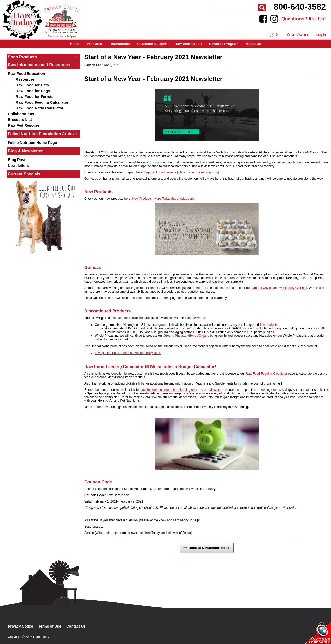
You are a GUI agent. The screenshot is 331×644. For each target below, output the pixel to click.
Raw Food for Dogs (33, 91)
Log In (321, 35)
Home (75, 44)
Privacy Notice (20, 626)
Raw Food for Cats (32, 85)
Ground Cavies (262, 288)
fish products (269, 325)
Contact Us (76, 626)
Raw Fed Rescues (24, 125)
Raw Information (188, 44)
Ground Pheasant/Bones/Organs (186, 336)
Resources (25, 79)
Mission (215, 390)
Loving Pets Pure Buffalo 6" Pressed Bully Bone (128, 353)
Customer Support (152, 44)
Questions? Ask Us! (304, 19)
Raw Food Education (26, 74)
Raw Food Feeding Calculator (42, 102)
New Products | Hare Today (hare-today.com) (163, 199)
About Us (253, 44)
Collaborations (21, 114)
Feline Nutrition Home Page (32, 143)
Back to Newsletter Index (206, 548)
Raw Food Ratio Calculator (40, 108)
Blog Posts (18, 160)
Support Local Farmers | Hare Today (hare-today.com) (182, 172)
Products (94, 44)
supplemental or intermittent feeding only (169, 390)
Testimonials (120, 44)
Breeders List (20, 120)
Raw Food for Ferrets (35, 97)
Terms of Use (50, 626)
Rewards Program (224, 44)
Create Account (298, 35)
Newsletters (18, 166)
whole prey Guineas (293, 288)
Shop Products (42, 57)
